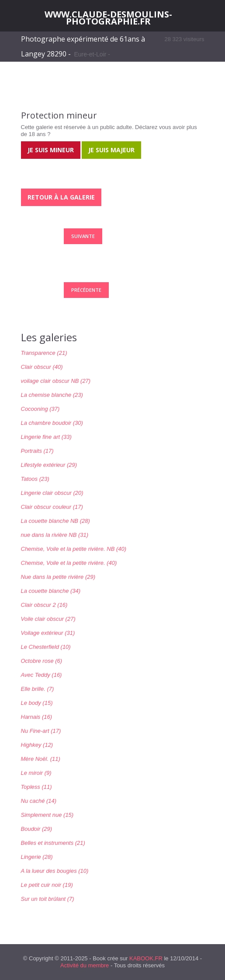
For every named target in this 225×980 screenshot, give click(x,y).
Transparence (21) (44, 353)
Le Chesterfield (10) (46, 647)
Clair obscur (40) (42, 367)
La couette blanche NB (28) (55, 521)
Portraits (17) (37, 451)
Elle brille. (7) (38, 689)
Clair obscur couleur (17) (52, 507)
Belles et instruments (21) (53, 843)
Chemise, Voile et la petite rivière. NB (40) (74, 549)
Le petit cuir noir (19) (47, 885)
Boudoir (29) (37, 829)
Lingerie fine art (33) (46, 437)
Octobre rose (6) (42, 661)
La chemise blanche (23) (52, 395)
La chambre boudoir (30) (52, 423)
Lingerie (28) (37, 857)
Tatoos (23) (35, 479)
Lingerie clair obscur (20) (52, 493)
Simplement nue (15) (47, 815)
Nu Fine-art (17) (41, 731)
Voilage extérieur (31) (48, 633)
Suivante (83, 236)
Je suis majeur (111, 150)
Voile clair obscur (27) (48, 619)
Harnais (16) (37, 717)
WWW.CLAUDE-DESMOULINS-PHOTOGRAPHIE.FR (108, 18)
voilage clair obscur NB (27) (56, 381)
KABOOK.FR (146, 958)
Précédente (86, 290)
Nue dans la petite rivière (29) (58, 577)
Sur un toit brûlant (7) (48, 899)
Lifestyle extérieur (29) (49, 465)
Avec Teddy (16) (42, 675)
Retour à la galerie (61, 197)
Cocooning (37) (40, 409)
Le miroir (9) (36, 773)
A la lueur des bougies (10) (55, 871)
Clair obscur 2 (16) (44, 605)
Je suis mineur (51, 150)
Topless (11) (36, 787)
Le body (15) (37, 703)
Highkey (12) (37, 745)
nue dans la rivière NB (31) (55, 535)
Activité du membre (85, 965)
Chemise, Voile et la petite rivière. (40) (69, 563)
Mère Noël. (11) (41, 759)
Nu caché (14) (39, 801)
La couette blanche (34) (51, 591)
